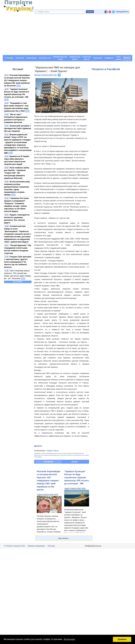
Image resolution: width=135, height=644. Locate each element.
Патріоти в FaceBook (106, 69)
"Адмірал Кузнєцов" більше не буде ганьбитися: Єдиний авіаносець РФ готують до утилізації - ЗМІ (77, 477)
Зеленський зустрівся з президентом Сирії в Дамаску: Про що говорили (18, 128)
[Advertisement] (67, 35)
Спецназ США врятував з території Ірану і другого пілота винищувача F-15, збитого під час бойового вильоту (18, 262)
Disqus (75, 462)
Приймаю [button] (122, 639)
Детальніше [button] (69, 639)
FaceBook (49, 462)
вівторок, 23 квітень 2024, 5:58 (46, 75)
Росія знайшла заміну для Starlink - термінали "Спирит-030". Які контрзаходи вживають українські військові (17, 173)
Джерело (38, 446)
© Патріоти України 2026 (14, 546)
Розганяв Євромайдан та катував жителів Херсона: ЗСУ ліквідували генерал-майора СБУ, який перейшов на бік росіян (17, 80)
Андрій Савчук (53, 451)
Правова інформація (36, 546)
